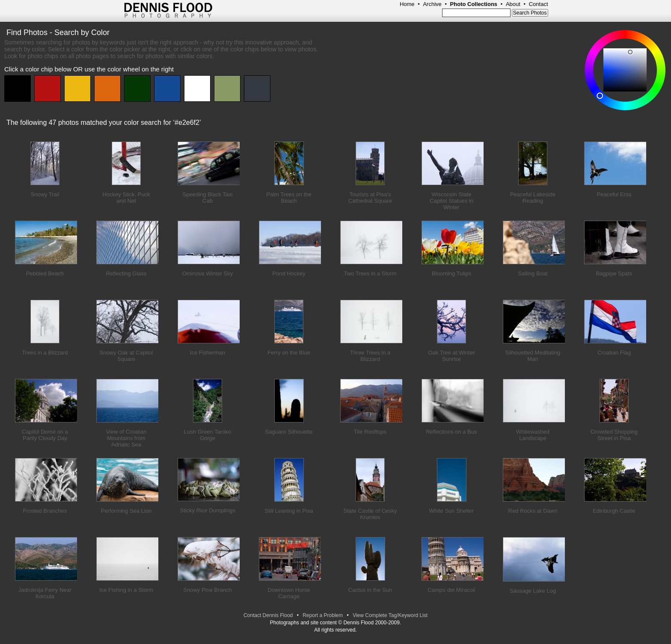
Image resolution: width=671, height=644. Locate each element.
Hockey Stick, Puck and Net (126, 198)
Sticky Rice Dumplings (207, 510)
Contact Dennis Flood (268, 615)
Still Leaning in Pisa (289, 511)
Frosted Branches (45, 511)
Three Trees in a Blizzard (370, 356)
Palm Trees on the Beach (289, 198)
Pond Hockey (289, 273)
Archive (432, 4)
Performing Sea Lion (126, 511)
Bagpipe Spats (614, 273)
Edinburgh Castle (614, 511)
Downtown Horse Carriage (289, 593)
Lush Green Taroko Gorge (208, 435)
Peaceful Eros (614, 194)
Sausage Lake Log (533, 591)
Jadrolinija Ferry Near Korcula (45, 593)
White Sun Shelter (452, 511)
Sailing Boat (533, 273)
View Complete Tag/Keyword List (390, 615)
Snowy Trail (45, 194)
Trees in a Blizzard (45, 353)
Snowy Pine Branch (207, 590)
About (513, 4)
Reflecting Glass (126, 273)
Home (407, 4)
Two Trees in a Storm (370, 273)
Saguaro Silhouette (289, 432)
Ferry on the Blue (289, 353)
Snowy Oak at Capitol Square (126, 356)
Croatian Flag (614, 353)
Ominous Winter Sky (208, 273)
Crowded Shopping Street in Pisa (614, 435)
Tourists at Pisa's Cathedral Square (370, 198)
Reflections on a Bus (451, 432)
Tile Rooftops (370, 432)
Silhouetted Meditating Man (533, 356)
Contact (539, 4)
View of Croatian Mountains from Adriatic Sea (126, 438)
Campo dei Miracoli (451, 590)
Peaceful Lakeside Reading (533, 198)
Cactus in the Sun (370, 590)
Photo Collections (474, 4)
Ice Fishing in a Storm (126, 590)
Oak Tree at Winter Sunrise (451, 356)
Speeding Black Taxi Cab (208, 198)
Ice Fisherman (208, 353)
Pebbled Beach (45, 273)
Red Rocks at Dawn (533, 511)
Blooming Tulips (451, 273)
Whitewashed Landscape (533, 435)
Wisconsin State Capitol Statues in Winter (451, 201)
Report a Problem (323, 615)
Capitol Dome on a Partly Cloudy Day (45, 435)
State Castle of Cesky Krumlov (370, 514)
